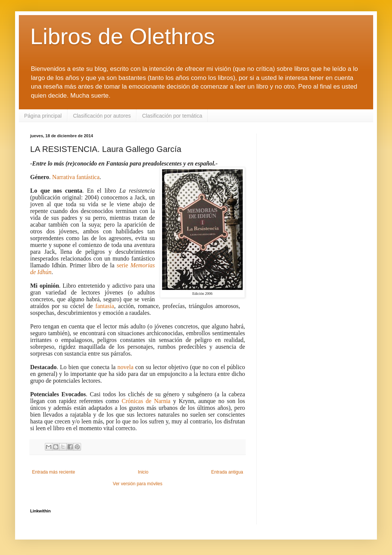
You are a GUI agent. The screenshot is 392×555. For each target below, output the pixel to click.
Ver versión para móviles (137, 484)
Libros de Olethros (122, 36)
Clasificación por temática (172, 116)
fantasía (105, 306)
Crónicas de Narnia (146, 401)
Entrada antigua (227, 472)
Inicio (143, 472)
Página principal (43, 116)
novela (125, 367)
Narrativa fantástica (76, 177)
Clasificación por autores (102, 116)
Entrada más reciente (54, 472)
